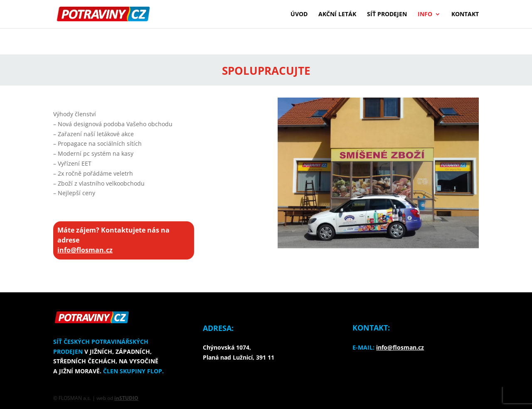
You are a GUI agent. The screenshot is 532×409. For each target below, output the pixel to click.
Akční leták (337, 15)
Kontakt (465, 15)
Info (425, 15)
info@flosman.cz (85, 250)
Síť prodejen (387, 15)
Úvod (299, 15)
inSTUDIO (126, 398)
